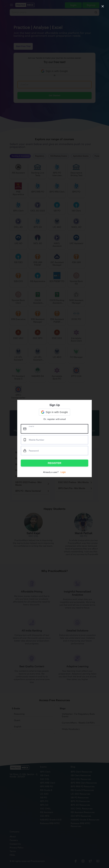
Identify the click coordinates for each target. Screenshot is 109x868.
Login (63, 472)
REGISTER (55, 463)
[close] (103, 6)
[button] (54, 412)
